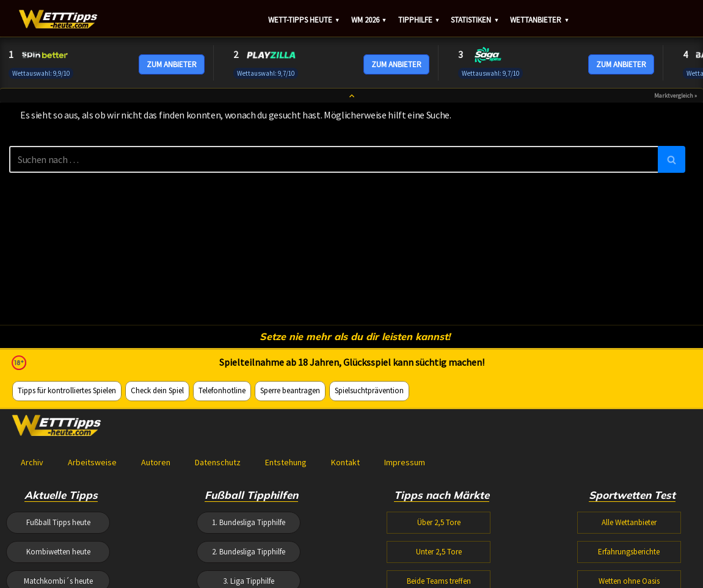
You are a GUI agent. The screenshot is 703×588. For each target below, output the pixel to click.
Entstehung (286, 462)
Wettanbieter (540, 20)
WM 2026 (369, 20)
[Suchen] (333, 159)
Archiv (32, 462)
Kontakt (345, 462)
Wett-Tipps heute (304, 20)
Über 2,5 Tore (439, 522)
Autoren (156, 462)
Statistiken (475, 20)
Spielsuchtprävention (369, 390)
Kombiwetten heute (58, 552)
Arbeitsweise (92, 462)
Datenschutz (218, 462)
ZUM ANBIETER (172, 64)
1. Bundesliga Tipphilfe (249, 522)
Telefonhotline (222, 390)
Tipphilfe (419, 20)
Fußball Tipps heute (58, 522)
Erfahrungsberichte (629, 552)
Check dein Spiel (157, 390)
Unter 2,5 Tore (439, 552)
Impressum (405, 462)
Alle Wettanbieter (629, 522)
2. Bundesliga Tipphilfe (249, 552)
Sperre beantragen (290, 390)
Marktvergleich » (676, 96)
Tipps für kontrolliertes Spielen (67, 390)
